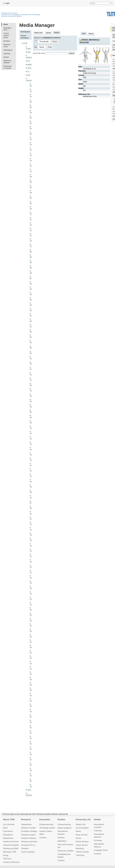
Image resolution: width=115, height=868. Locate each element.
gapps (30, 64)
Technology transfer (47, 828)
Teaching (7, 54)
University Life (83, 819)
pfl (31, 503)
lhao (31, 401)
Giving (6, 855)
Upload (48, 33)
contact (28, 48)
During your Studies (65, 851)
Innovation (45, 819)
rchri (31, 524)
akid (31, 86)
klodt (31, 353)
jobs (29, 75)
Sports (78, 831)
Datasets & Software (7, 62)
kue (31, 374)
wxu (31, 738)
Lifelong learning (64, 824)
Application (62, 841)
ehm (31, 214)
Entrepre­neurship (46, 824)
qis (31, 508)
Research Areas (7, 46)
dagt (31, 177)
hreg (31, 316)
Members (7, 41)
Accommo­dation (82, 828)
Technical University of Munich (11, 16)
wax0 (32, 701)
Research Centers (28, 828)
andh (32, 91)
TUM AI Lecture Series (6, 35)
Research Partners (29, 838)
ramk (32, 519)
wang (32, 690)
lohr (31, 423)
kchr (31, 326)
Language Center (101, 850)
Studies (61, 819)
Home (6, 24)
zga (31, 770)
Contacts (43, 838)
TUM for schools (82, 852)
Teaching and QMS (11, 848)
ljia (31, 412)
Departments (8, 838)
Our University (9, 824)
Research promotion (29, 842)
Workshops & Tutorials (7, 67)
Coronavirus (8, 831)
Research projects (28, 835)
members (29, 80)
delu (31, 182)
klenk (32, 348)
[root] (25, 43)
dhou (32, 198)
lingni (32, 406)
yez (31, 759)
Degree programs (65, 828)
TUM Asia (98, 831)
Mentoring (80, 848)
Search (72, 53)
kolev (32, 364)
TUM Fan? (7, 859)
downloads (30, 57)
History (91, 34)
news (29, 790)
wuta (31, 733)
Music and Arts (82, 835)
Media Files (38, 33)
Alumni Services (82, 842)
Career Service (82, 845)
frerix (32, 246)
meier (32, 444)
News (5, 828)
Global (97, 819)
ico (28, 71)
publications (30, 795)
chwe (32, 155)
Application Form (7, 29)
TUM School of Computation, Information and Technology (20, 15)
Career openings (28, 852)
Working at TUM (10, 852)
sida (31, 588)
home (29, 68)
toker (32, 647)
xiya (31, 743)
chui (31, 150)
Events (78, 838)
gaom (32, 251)
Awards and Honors (11, 842)
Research (26, 819)
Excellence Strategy (29, 831)
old (31, 492)
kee (31, 332)
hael (31, 289)
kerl (31, 337)
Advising (61, 838)
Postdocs (25, 848)
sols (31, 594)
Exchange (98, 840)
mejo (32, 455)
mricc (32, 471)
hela (31, 305)
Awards (6, 57)
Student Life (80, 824)
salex (32, 535)
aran (31, 96)
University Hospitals (11, 845)
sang (32, 540)
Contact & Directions (11, 862)
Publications (8, 50)
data (29, 52)
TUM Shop (80, 855)
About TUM (9, 819)
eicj (29, 61)
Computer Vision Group (9, 13)
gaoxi (32, 257)
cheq (32, 139)
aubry (32, 102)
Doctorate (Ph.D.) (28, 845)
